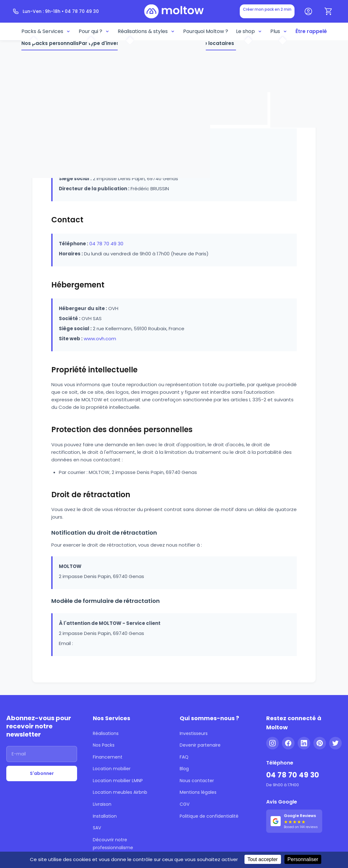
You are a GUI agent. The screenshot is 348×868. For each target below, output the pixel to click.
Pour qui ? (94, 31)
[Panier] (328, 11)
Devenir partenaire (200, 745)
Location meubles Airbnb (120, 792)
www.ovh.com (100, 339)
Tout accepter (263, 859)
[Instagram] (272, 743)
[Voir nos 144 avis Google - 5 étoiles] (294, 821)
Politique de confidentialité (209, 816)
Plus (279, 31)
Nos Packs (104, 745)
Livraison (102, 804)
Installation (105, 816)
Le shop (249, 31)
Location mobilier (112, 769)
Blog (184, 769)
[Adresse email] (42, 754)
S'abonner (42, 773)
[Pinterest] (320, 743)
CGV (185, 804)
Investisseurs (194, 733)
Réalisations (106, 733)
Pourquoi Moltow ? (206, 31)
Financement (108, 757)
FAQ (184, 757)
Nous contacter (197, 781)
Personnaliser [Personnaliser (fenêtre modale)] (303, 859)
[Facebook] (288, 743)
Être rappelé (311, 31)
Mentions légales (198, 792)
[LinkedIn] (304, 743)
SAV (97, 828)
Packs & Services (46, 31)
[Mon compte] (308, 11)
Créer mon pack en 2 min (267, 9)
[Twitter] (335, 743)
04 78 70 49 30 (106, 244)
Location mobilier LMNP (118, 781)
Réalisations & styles (146, 31)
